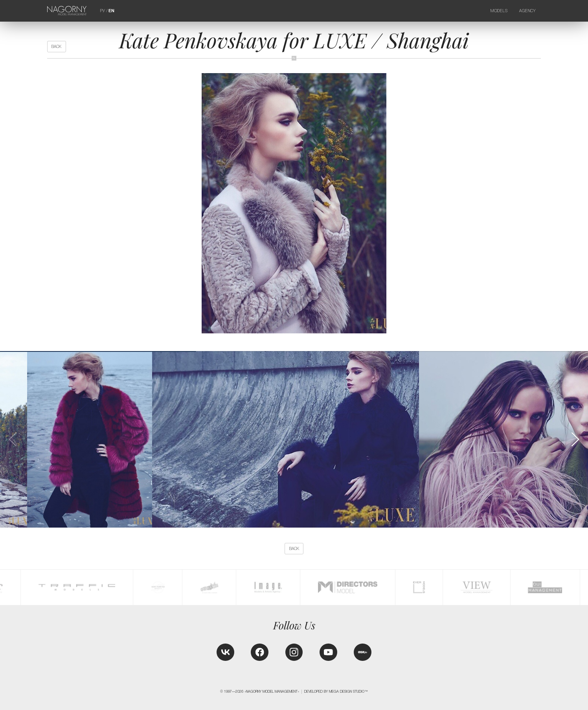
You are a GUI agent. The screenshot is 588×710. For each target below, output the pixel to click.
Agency (528, 11)
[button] (575, 439)
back (56, 46)
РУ (103, 11)
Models (499, 11)
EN (111, 11)
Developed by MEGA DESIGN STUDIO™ (336, 692)
